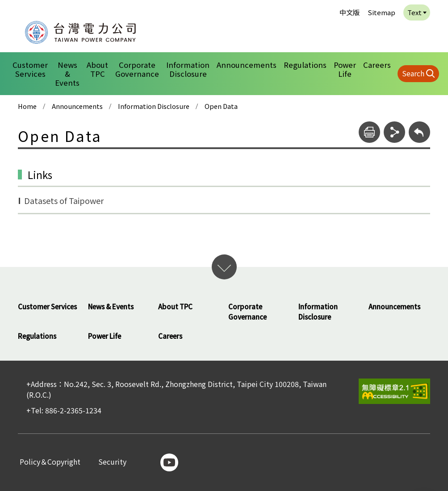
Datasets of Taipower (64, 200)
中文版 (350, 12)
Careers (377, 65)
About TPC (97, 69)
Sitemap (381, 12)
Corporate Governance (137, 69)
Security (112, 462)
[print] (369, 132)
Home (27, 106)
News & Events (67, 74)
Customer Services (30, 69)
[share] (394, 132)
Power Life (345, 69)
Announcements (247, 65)
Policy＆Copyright (50, 462)
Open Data (221, 106)
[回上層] (419, 132)
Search (413, 73)
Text (415, 12)
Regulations (305, 65)
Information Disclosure (188, 69)
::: (13, 6)
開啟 (224, 267)
